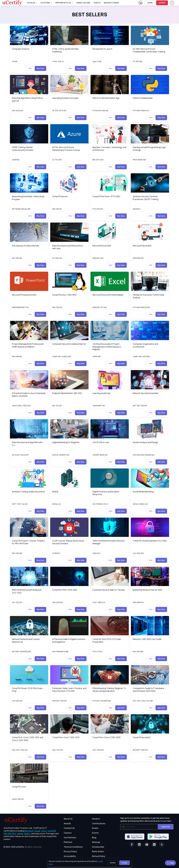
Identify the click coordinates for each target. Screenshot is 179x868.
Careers (68, 833)
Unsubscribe (98, 847)
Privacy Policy (70, 851)
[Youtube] (147, 844)
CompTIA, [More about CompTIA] (52, 831)
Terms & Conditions (73, 847)
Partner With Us (63, 3)
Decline (113, 863)
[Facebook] (132, 844)
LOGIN (150, 3)
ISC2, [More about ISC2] (14, 834)
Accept (124, 863)
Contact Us (69, 828)
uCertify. (20, 847)
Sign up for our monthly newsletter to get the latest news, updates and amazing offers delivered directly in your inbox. (146, 819)
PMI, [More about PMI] (10, 834)
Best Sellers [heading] (90, 14)
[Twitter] (162, 844)
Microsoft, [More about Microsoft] (29, 831)
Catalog (31, 3)
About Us (68, 819)
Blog (94, 838)
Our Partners (70, 838)
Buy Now (40, 68)
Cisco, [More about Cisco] (44, 831)
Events (97, 3)
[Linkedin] (154, 844)
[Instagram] (139, 844)
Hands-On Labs (83, 3)
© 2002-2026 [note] (23, 847)
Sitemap (96, 842)
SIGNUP (162, 3)
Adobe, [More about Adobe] (20, 834)
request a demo (111, 3)
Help (170, 863)
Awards (67, 823)
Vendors (96, 819)
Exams (95, 828)
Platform (68, 842)
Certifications (99, 823)
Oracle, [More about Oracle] (38, 831)
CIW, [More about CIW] (6, 834)
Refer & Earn (98, 851)
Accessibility (70, 856)
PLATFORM (45, 3)
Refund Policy (99, 856)
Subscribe (166, 827)
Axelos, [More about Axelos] (27, 834)
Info (30, 68)
